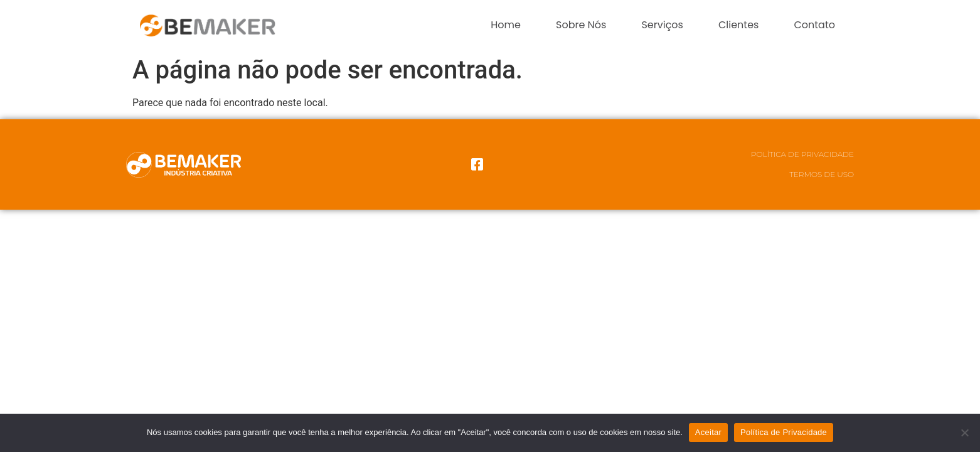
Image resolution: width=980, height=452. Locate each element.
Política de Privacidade (802, 154)
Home (506, 25)
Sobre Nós (581, 25)
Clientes (738, 25)
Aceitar (708, 432)
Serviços (662, 25)
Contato (814, 25)
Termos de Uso (822, 174)
